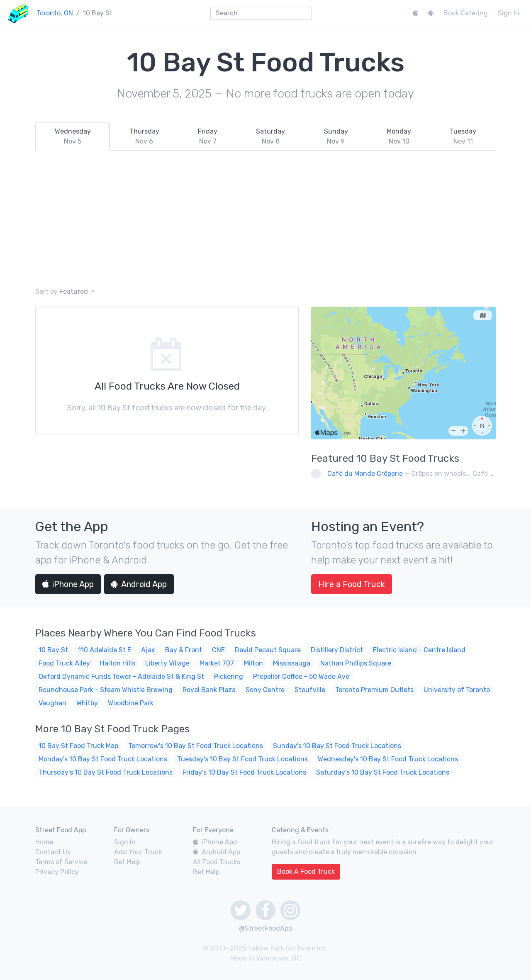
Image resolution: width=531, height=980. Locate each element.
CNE (218, 650)
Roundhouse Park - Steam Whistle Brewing (106, 690)
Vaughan (52, 703)
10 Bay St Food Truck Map (78, 746)
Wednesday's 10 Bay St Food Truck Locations (388, 759)
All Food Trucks (217, 862)
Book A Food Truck (306, 872)
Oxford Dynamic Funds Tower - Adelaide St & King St (121, 676)
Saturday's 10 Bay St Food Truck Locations (383, 772)
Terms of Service (61, 862)
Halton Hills (118, 663)
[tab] (73, 137)
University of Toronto (457, 690)
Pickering (229, 676)
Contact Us (53, 852)
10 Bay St (53, 650)
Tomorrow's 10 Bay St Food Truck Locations (196, 746)
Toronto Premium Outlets (374, 690)
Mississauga (292, 663)
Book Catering (466, 13)
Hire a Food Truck (352, 584)
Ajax (148, 650)
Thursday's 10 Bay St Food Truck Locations (106, 772)
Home (44, 842)
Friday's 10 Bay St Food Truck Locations (244, 772)
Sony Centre (265, 690)
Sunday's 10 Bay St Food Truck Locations (337, 746)
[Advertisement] (265, 219)
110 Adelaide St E (105, 650)
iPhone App (68, 584)
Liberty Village (167, 663)
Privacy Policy (57, 872)
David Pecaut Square (268, 650)
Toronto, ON (55, 13)
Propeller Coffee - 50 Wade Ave (301, 676)
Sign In (509, 13)
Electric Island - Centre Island (419, 650)
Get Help (127, 862)
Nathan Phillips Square (356, 663)
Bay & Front (184, 650)
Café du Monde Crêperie (365, 474)
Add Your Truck (138, 852)
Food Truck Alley (64, 663)
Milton (253, 663)
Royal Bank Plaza (209, 690)
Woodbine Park (131, 703)
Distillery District (337, 650)
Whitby (87, 703)
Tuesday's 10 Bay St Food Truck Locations (242, 759)
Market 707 (217, 663)
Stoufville (310, 690)
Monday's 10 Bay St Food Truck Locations (103, 759)
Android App (139, 584)
